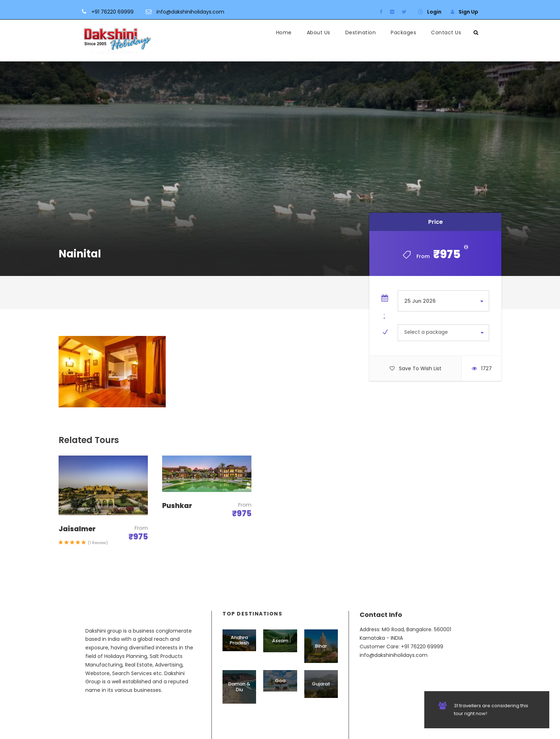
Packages (403, 32)
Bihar (321, 646)
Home (284, 32)
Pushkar (177, 506)
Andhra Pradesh (239, 640)
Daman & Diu (239, 687)
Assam (280, 641)
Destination (361, 32)
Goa (280, 681)
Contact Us (446, 32)
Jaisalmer (77, 529)
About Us (319, 32)
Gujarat (321, 684)
